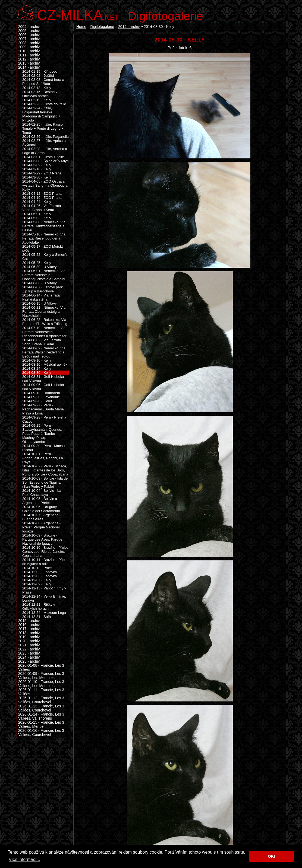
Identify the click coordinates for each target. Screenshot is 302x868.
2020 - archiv (29, 641)
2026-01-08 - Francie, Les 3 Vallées (41, 668)
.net (78, 14)
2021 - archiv (29, 645)
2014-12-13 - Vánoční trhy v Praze (44, 590)
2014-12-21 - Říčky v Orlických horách (39, 607)
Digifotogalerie (166, 16)
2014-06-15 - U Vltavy (40, 303)
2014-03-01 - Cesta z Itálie (43, 157)
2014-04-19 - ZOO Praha (42, 198)
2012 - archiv (29, 59)
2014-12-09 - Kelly (37, 584)
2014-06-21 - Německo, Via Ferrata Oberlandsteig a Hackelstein (44, 312)
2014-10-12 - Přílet (37, 568)
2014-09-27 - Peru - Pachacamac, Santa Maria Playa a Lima (43, 409)
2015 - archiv (29, 621)
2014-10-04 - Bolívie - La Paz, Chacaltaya (42, 493)
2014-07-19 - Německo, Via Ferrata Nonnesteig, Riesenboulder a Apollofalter (44, 332)
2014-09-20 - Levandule (41, 397)
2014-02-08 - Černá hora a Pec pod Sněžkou (43, 82)
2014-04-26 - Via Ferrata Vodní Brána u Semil (42, 208)
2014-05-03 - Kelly (37, 218)
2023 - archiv (29, 653)
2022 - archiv (29, 649)
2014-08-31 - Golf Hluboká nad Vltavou (43, 379)
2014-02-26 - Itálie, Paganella (45, 137)
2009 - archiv (29, 47)
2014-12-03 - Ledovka (40, 576)
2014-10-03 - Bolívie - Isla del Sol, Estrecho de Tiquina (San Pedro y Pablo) (45, 482)
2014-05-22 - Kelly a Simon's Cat (45, 257)
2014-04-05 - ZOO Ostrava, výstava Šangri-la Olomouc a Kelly (45, 185)
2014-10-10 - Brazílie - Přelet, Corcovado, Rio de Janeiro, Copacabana (45, 552)
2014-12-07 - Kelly (37, 580)
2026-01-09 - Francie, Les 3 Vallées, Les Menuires (41, 676)
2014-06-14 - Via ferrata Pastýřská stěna (41, 297)
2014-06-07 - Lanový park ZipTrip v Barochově (43, 289)
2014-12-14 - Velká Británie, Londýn (44, 598)
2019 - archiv (29, 637)
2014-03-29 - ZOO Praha (42, 173)
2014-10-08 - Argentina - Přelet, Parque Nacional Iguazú (41, 527)
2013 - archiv (29, 63)
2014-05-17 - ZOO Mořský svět (43, 248)
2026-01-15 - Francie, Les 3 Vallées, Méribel (41, 725)
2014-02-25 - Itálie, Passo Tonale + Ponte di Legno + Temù (43, 128)
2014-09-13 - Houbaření (41, 393)
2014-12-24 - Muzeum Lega (44, 613)
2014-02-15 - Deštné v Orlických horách (40, 94)
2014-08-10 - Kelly (37, 360)
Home (81, 27)
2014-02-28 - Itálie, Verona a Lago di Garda (45, 151)
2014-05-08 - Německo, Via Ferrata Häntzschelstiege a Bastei (44, 226)
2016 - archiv (29, 625)
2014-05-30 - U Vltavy (40, 267)
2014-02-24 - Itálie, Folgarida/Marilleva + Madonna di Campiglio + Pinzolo (41, 114)
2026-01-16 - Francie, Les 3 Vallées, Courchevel (41, 733)
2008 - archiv (29, 43)
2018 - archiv (29, 633)
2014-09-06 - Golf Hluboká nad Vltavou (43, 387)
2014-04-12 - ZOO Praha (42, 194)
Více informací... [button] (24, 859)
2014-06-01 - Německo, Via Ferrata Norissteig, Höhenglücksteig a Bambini (44, 275)
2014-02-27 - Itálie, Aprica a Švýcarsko (44, 143)
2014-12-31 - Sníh (37, 617)
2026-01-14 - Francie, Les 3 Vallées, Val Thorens (41, 716)
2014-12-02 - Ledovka (40, 572)
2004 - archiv (29, 27)
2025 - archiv (29, 661)
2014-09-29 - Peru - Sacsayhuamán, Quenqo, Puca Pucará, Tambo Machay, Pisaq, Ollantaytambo (42, 434)
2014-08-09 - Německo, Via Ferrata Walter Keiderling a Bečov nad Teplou (44, 352)
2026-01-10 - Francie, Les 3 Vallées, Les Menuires (41, 684)
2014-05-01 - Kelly (37, 214)
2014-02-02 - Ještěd (38, 76)
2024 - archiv (29, 657)
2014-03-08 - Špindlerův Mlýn (45, 161)
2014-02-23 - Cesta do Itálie (44, 104)
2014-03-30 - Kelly (37, 177)
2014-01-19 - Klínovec (40, 71)
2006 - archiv (29, 35)
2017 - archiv (29, 629)
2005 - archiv (29, 31)
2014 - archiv (129, 27)
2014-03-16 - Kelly (37, 169)
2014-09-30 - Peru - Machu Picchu (43, 448)
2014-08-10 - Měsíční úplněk (45, 364)
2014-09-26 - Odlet (37, 401)
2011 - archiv (29, 55)
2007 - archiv (29, 39)
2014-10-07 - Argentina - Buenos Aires (41, 517)
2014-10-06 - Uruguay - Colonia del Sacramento (41, 509)
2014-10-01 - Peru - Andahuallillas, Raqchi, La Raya (43, 458)
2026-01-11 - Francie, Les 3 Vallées (41, 692)
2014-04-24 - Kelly (37, 202)
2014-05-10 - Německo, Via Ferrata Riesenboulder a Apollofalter (44, 238)
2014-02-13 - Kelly (37, 88)
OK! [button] (271, 856)
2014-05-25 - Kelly (37, 263)
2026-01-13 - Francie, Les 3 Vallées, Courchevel (41, 708)
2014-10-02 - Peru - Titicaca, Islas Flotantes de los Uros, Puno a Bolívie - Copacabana (45, 470)
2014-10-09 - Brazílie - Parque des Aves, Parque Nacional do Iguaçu (42, 539)
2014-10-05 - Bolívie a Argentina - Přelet (40, 501)
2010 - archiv (29, 51)
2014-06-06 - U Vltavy (40, 283)
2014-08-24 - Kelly (37, 368)
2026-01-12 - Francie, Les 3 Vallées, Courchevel (41, 700)
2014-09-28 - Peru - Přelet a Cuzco (44, 419)
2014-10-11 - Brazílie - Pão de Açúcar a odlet (43, 562)
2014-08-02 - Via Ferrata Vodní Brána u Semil (42, 342)
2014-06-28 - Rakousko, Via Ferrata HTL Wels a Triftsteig (45, 322)
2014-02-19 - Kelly (37, 100)
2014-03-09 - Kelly (37, 165)
